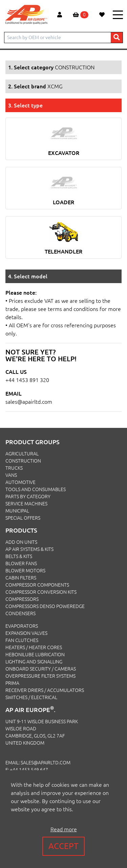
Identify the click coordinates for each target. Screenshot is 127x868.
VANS (11, 475)
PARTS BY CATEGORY (28, 497)
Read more (64, 829)
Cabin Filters (21, 578)
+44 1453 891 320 (27, 380)
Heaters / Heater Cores (34, 647)
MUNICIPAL (17, 511)
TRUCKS (14, 468)
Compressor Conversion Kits (41, 592)
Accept (63, 846)
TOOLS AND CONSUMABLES (36, 489)
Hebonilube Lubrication (35, 655)
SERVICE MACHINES (26, 504)
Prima (12, 683)
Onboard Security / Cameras (41, 669)
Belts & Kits (19, 556)
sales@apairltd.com (29, 402)
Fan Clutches (22, 640)
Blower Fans (21, 563)
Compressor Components (37, 585)
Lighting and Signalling (34, 662)
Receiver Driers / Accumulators (45, 690)
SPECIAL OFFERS (23, 518)
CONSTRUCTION (23, 461)
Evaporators (22, 626)
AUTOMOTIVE (20, 482)
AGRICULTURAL (22, 454)
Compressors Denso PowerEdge (45, 606)
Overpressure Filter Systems (40, 676)
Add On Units (21, 542)
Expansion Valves (26, 633)
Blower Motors (25, 571)
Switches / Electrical (31, 697)
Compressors (22, 599)
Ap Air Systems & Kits (29, 549)
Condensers (20, 613)
